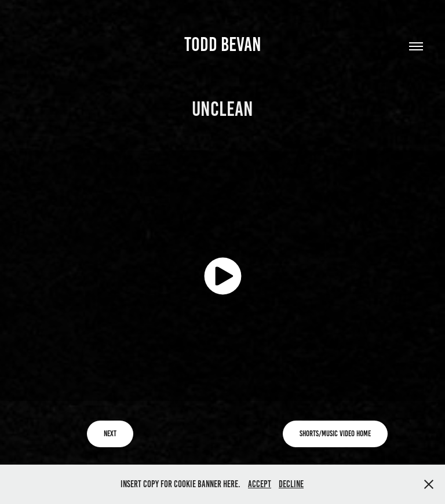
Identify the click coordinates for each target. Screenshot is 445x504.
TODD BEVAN (223, 44)
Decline (291, 484)
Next (110, 434)
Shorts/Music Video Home (335, 434)
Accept (260, 484)
